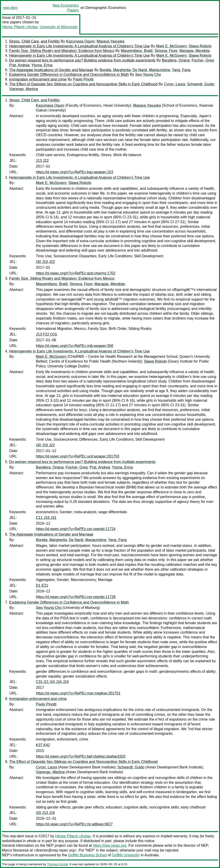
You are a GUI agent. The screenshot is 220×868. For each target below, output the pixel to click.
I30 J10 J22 (45, 262)
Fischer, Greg (203, 60)
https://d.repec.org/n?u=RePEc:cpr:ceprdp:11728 (76, 597)
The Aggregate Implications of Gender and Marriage (51, 70)
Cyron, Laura (175, 84)
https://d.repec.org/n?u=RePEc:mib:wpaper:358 (75, 346)
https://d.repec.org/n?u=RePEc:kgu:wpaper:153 (75, 172)
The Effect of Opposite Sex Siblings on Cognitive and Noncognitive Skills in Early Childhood (83, 84)
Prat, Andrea (19, 65)
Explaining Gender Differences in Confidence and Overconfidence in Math (69, 75)
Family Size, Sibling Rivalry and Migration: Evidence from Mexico (62, 51)
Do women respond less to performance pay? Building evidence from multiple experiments (82, 60)
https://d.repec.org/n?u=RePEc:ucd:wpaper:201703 (78, 456)
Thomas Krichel (57, 864)
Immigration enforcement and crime (38, 79)
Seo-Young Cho (148, 75)
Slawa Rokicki (200, 46)
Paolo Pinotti (83, 79)
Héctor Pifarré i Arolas (20, 27)
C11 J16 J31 (46, 518)
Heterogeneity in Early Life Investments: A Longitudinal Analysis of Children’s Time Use (79, 46)
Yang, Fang (181, 70)
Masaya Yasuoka (110, 41)
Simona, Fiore (166, 51)
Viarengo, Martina (24, 89)
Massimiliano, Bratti (137, 51)
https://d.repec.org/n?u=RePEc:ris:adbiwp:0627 (74, 824)
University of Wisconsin (59, 27)
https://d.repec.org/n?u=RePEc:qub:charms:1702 (76, 273)
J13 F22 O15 (47, 334)
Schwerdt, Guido (201, 84)
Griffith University (126, 855)
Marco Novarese (15, 850)
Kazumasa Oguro (80, 41)
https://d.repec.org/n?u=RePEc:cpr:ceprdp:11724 (76, 529)
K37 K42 (43, 745)
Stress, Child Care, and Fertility (34, 41)
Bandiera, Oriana (176, 60)
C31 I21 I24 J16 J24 (52, 682)
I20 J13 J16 (45, 813)
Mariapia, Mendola (194, 51)
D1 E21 (42, 585)
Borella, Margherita (115, 70)
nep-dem (10, 8)
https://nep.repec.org (110, 845)
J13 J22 (42, 161)
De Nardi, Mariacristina (151, 70)
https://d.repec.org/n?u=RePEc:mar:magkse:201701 (78, 693)
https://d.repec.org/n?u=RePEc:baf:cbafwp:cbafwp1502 (81, 756)
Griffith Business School (88, 855)
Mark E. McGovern (171, 46)
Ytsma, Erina (42, 65)
